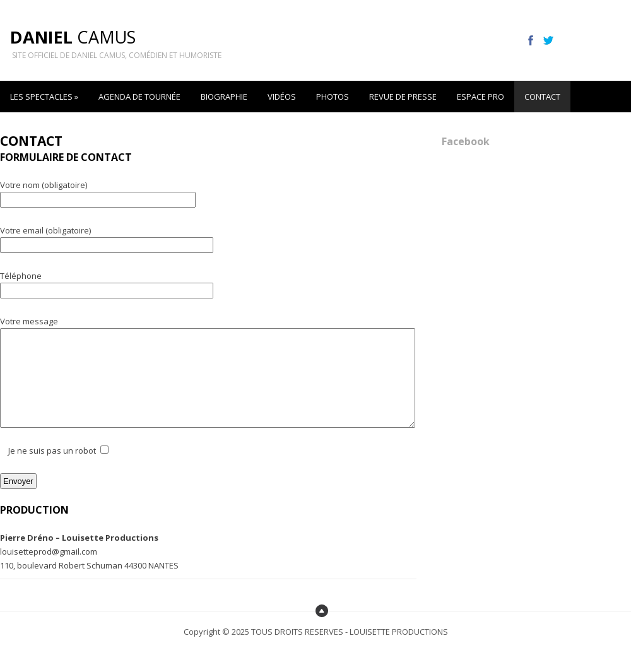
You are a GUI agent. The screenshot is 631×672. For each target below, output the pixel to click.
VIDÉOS (282, 97)
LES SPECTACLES (44, 97)
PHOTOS (333, 97)
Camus (73, 37)
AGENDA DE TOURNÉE (139, 97)
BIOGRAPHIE (224, 97)
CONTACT (542, 97)
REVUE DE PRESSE (403, 97)
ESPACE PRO (481, 97)
